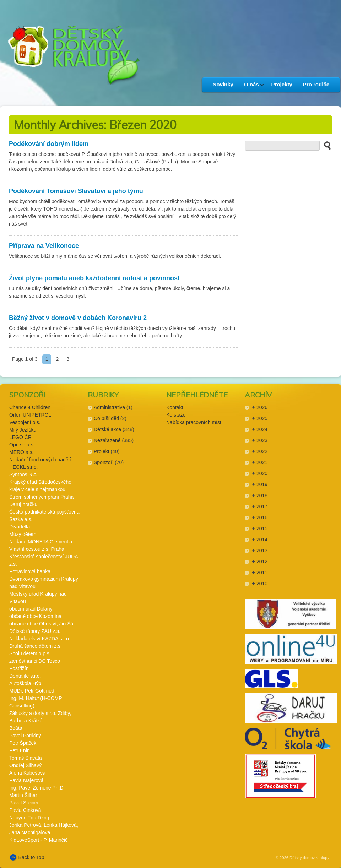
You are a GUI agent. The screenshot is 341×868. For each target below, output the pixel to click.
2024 (262, 429)
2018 (262, 495)
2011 (262, 573)
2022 (262, 451)
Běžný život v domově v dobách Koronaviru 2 (78, 318)
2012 (262, 562)
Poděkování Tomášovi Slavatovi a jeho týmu (76, 191)
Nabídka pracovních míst (194, 422)
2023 (262, 440)
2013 (262, 550)
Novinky (223, 84)
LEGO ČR (20, 437)
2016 (262, 517)
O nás (251, 87)
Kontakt (175, 407)
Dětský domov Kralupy (309, 858)
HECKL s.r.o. (23, 467)
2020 (262, 473)
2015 (262, 528)
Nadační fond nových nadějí (40, 460)
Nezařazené (107, 440)
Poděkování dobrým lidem (49, 144)
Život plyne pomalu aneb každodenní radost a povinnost (94, 278)
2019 (262, 484)
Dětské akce (107, 429)
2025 (262, 418)
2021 (262, 462)
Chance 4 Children (30, 407)
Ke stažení (178, 415)
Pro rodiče (316, 84)
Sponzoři (104, 462)
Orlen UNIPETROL (30, 415)
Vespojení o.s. (25, 422)
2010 (262, 584)
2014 (262, 539)
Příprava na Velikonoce (44, 246)
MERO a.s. (21, 452)
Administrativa (109, 407)
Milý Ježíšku (23, 430)
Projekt (102, 451)
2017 (262, 506)
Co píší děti (106, 418)
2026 (262, 407)
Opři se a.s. (22, 445)
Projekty (282, 84)
